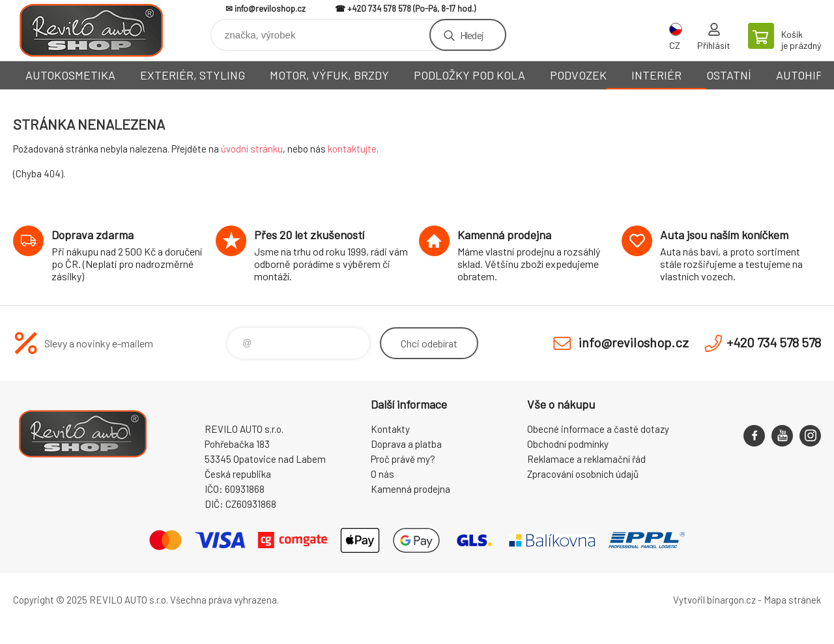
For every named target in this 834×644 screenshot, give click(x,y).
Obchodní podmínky (568, 444)
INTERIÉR (656, 75)
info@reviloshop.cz (270, 8)
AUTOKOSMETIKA (70, 75)
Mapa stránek (792, 600)
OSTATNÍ (729, 75)
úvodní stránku (252, 149)
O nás (382, 474)
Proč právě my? (403, 459)
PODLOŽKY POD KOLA (469, 75)
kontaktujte (352, 149)
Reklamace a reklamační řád (586, 459)
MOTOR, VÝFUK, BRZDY (329, 75)
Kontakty (390, 429)
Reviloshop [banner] (91, 30)
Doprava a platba (406, 444)
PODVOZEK (578, 75)
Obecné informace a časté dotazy (598, 429)
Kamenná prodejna (410, 489)
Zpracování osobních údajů (583, 474)
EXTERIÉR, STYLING (193, 75)
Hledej (472, 35)
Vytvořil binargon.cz (714, 600)
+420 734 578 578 (379, 8)
